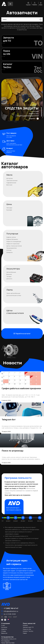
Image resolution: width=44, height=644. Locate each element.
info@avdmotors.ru (11, 611)
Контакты (4, 627)
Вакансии (4, 633)
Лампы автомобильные (13, 293)
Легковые (9, 208)
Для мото (9, 279)
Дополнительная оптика (14, 295)
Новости (4, 629)
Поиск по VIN (27, 629)
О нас (3, 625)
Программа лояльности (9, 639)
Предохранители (11, 248)
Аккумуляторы (13, 269)
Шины (9, 204)
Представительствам (8, 643)
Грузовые (9, 210)
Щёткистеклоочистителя (15, 312)
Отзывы (4, 631)
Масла (9, 175)
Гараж (25, 633)
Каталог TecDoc (28, 631)
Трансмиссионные (12, 181)
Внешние (9, 274)
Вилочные (9, 185)
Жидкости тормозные (13, 244)
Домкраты (9, 252)
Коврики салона (11, 237)
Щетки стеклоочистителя (14, 246)
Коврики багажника (12, 239)
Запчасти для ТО (28, 627)
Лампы (10, 290)
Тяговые (9, 277)
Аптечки (9, 250)
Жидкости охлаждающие (14, 241)
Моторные (10, 178)
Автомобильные (11, 272)
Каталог (25, 625)
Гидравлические (11, 183)
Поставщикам (5, 641)
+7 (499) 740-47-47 (11, 608)
